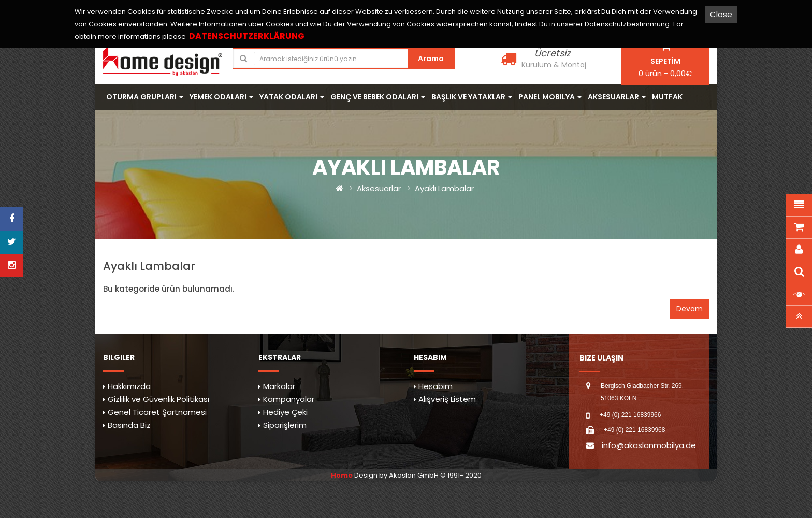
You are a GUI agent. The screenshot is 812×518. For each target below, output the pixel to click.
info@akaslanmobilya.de (649, 445)
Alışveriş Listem (447, 399)
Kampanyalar (289, 399)
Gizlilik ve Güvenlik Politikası (158, 399)
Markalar (279, 386)
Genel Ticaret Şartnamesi (157, 412)
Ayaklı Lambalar (444, 188)
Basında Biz (129, 425)
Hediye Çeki (285, 412)
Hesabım (436, 386)
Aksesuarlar (379, 188)
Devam (690, 309)
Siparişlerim (285, 425)
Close (721, 14)
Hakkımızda (129, 386)
